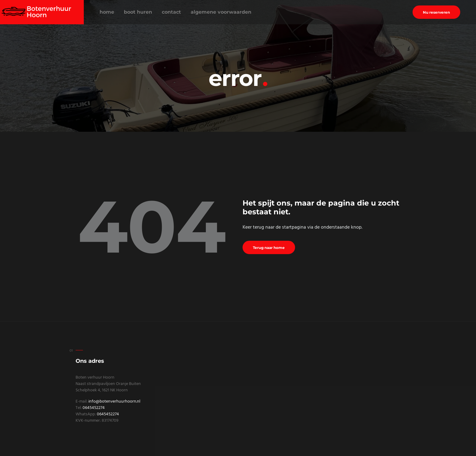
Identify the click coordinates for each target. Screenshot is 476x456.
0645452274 (94, 408)
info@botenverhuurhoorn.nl (114, 402)
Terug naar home (269, 248)
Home (107, 12)
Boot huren (138, 12)
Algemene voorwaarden (221, 12)
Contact (171, 12)
